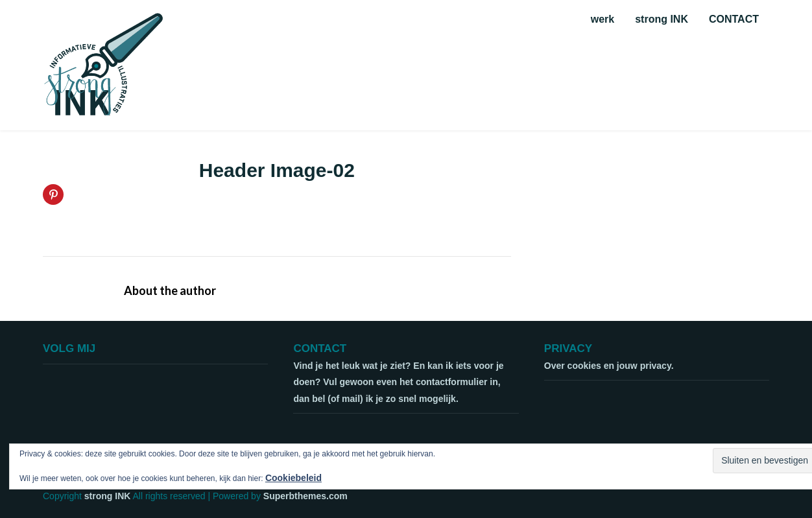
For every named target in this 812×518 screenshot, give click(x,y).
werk (603, 19)
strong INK (662, 19)
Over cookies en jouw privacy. (609, 366)
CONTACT (734, 19)
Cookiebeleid (293, 478)
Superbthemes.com (305, 496)
